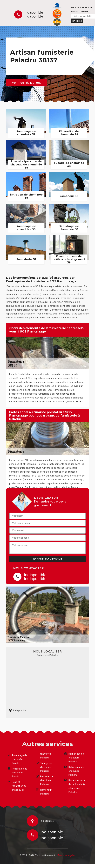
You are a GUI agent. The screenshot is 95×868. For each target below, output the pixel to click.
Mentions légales (66, 855)
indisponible (34, 13)
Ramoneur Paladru (46, 792)
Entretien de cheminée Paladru (47, 780)
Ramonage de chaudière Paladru (76, 758)
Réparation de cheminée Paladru (20, 773)
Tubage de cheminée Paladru (46, 767)
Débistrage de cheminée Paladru (76, 771)
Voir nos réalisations (27, 83)
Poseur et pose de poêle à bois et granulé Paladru (77, 786)
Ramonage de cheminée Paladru (19, 759)
